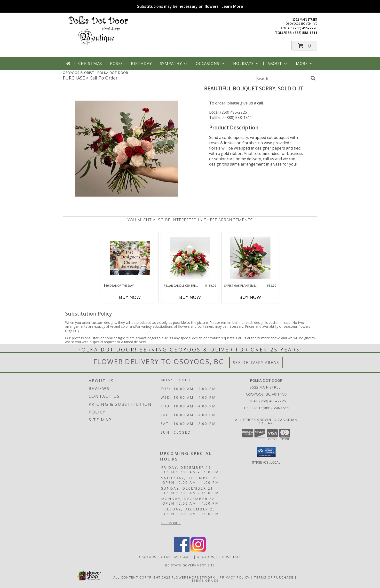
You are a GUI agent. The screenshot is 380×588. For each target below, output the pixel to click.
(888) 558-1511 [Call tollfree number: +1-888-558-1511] (305, 33)
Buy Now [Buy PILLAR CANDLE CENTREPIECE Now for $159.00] (190, 297)
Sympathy (174, 64)
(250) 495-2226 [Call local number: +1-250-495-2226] (305, 28)
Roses (116, 64)
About (278, 64)
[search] (313, 78)
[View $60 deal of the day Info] (130, 258)
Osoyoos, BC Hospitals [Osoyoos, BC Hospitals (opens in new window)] (219, 557)
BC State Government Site (190, 565)
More (305, 64)
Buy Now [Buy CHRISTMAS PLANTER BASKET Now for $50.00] (250, 297)
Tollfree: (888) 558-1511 (231, 118)
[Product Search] (282, 79)
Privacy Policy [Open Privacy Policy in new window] (235, 577)
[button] (304, 46)
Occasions (210, 64)
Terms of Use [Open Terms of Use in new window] (205, 580)
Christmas (90, 64)
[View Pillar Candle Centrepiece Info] (190, 258)
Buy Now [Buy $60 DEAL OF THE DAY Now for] (130, 297)
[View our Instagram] (198, 551)
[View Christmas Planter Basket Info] (250, 258)
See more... (171, 523)
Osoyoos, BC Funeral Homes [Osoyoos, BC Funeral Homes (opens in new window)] (166, 557)
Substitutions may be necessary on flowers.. (190, 6)
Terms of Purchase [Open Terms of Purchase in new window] (274, 577)
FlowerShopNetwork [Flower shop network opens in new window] (194, 577)
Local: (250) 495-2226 (228, 112)
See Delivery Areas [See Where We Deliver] (256, 362)
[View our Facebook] (182, 551)
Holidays (246, 64)
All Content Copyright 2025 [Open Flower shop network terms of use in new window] (142, 577)
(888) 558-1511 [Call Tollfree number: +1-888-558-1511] (276, 408)
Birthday (141, 64)
